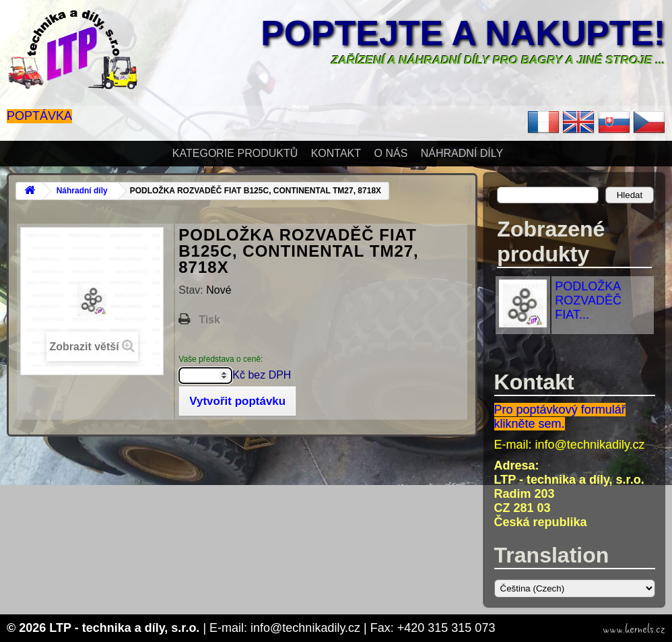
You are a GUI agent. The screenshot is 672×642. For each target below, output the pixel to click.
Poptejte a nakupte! (463, 33)
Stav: (192, 290)
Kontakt (336, 153)
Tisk (209, 320)
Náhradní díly (462, 153)
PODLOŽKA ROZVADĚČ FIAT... (588, 300)
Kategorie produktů (235, 153)
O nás (391, 153)
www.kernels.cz (634, 629)
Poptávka (39, 116)
